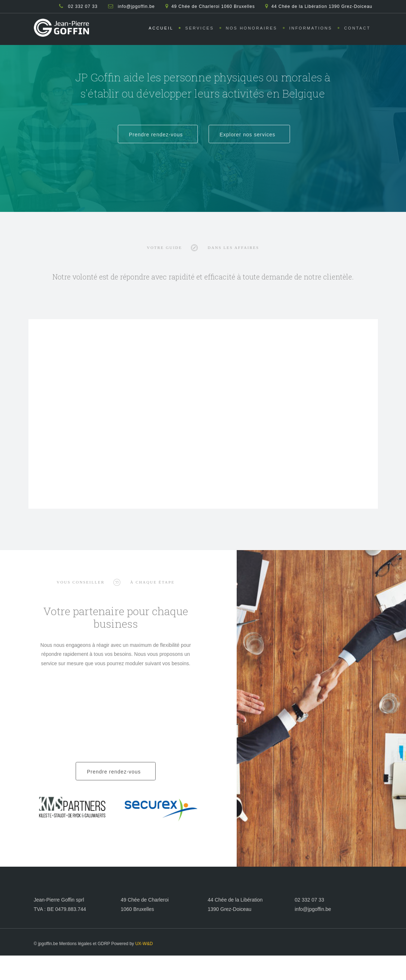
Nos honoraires (252, 28)
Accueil (161, 28)
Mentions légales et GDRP (84, 944)
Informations (311, 28)
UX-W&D (144, 944)
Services (199, 28)
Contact (357, 28)
